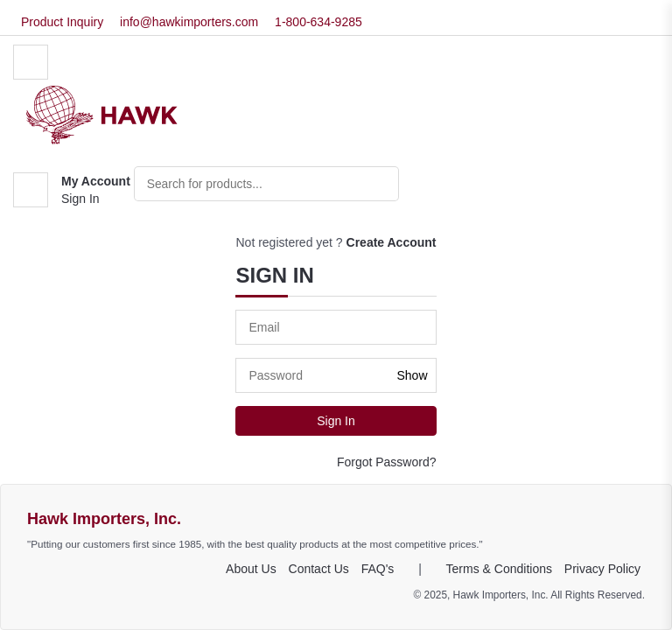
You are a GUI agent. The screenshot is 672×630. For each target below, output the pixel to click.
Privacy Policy (602, 569)
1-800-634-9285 (318, 22)
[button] (72, 190)
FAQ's (378, 569)
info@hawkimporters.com (189, 22)
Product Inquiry (62, 22)
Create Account (392, 242)
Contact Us (319, 569)
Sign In (80, 199)
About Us (251, 569)
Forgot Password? (387, 462)
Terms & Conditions (499, 569)
